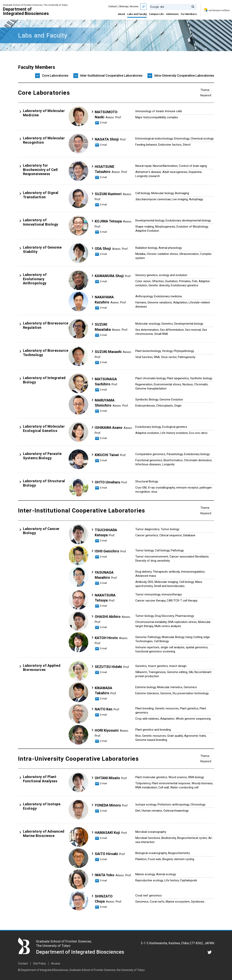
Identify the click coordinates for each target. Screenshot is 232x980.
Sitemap (123, 7)
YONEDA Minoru (111, 805)
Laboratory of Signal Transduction (41, 195)
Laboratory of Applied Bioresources (42, 668)
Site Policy (40, 963)
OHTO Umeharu (111, 482)
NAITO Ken (107, 709)
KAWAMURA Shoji (113, 276)
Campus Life (156, 14)
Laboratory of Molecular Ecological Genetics (44, 428)
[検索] (173, 7)
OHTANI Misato (111, 778)
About (121, 14)
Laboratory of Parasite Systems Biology (42, 456)
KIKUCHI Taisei (111, 455)
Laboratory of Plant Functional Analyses (40, 779)
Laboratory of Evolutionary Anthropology (35, 279)
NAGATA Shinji (111, 139)
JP (143, 7)
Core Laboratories (55, 76)
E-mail (104, 123)
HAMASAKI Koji (111, 833)
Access (134, 7)
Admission (172, 14)
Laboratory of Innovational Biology (41, 222)
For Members (189, 14)
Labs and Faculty (137, 14)
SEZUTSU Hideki (112, 667)
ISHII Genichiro (111, 551)
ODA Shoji (111, 248)
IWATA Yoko (113, 875)
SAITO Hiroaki (110, 854)
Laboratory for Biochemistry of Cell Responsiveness (40, 170)
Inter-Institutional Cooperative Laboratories (111, 76)
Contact (113, 7)
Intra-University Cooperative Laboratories (184, 76)
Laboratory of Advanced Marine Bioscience (44, 834)
